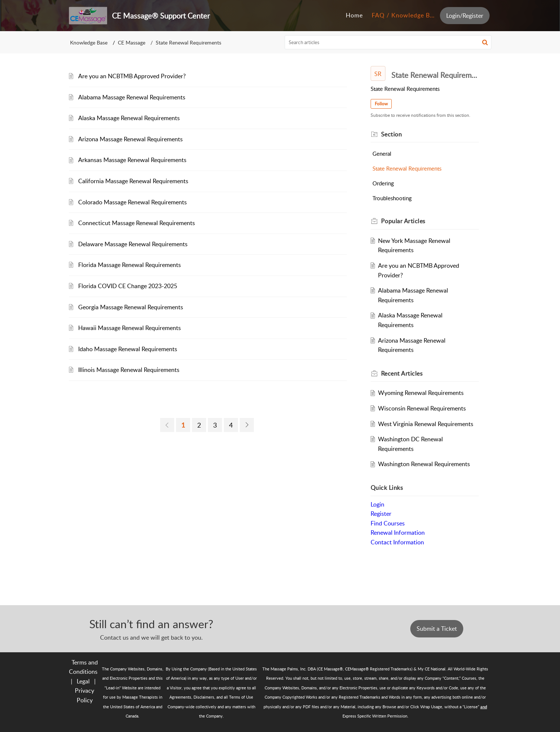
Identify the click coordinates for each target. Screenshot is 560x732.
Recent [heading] (402, 373)
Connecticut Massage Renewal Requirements (137, 223)
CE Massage (132, 42)
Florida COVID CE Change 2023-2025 (128, 286)
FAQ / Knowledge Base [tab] (406, 15)
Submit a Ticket (437, 629)
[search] (388, 42)
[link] (167, 425)
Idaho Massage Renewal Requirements (128, 349)
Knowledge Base (89, 42)
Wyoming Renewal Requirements (421, 393)
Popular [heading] (403, 221)
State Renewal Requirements (407, 168)
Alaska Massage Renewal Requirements (129, 118)
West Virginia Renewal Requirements (426, 424)
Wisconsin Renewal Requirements (422, 408)
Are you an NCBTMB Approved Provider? (132, 76)
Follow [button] (381, 104)
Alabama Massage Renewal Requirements (132, 97)
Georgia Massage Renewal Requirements (131, 307)
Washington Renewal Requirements (424, 464)
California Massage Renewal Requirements (133, 181)
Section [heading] (392, 134)
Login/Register (465, 16)
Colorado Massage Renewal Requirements (132, 202)
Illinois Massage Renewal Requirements (129, 370)
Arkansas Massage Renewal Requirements (132, 160)
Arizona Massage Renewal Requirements (130, 139)
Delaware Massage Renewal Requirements (133, 244)
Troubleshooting (392, 198)
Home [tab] (354, 15)
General (382, 154)
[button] (485, 42)
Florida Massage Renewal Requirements (130, 265)
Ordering (383, 183)
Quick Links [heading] (387, 488)
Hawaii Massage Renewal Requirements (130, 328)
